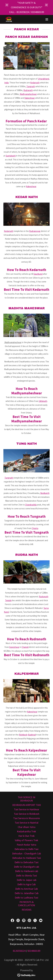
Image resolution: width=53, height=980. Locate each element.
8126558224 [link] (23, 12)
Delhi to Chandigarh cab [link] (26, 867)
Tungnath (31, 86)
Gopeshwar (14, 647)
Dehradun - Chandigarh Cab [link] (26, 853)
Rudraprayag (35, 231)
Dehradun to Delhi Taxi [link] (26, 849)
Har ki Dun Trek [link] (26, 836)
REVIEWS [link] (27, 910)
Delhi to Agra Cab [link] (26, 884)
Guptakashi (11, 156)
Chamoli (25, 647)
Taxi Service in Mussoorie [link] (26, 818)
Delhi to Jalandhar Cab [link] (27, 893)
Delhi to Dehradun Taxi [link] (26, 862)
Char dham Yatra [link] (27, 827)
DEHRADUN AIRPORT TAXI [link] (27, 805)
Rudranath (28, 90)
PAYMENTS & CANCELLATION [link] (26, 904)
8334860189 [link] (38, 12)
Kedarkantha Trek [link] (26, 831)
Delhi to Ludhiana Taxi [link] (26, 898)
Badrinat (32, 735)
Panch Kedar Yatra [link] (26, 845)
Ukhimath (43, 401)
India (7, 83)
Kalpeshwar (30, 98)
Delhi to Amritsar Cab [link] (26, 889)
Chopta (35, 528)
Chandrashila (31, 505)
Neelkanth (45, 493)
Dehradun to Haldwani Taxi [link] (27, 858)
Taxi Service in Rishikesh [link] (27, 814)
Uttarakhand (43, 79)
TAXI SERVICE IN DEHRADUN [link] (26, 799)
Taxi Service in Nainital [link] (26, 823)
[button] (47, 19)
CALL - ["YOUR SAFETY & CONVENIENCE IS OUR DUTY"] (13, 12)
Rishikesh (23, 735)
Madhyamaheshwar (28, 94)
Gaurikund (38, 274)
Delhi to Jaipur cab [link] (27, 880)
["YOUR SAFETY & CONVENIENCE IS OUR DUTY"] (27, 5)
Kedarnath (35, 83)
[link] (9, 19)
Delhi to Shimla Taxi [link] (26, 876)
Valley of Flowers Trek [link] (26, 840)
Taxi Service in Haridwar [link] (27, 809)
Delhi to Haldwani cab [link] (27, 871)
